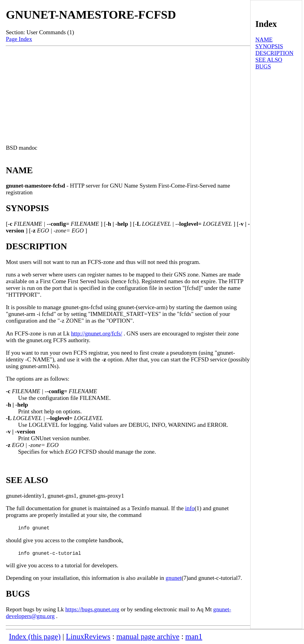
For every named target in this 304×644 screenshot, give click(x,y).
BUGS (263, 66)
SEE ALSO (269, 60)
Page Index (19, 39)
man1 (194, 637)
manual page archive (148, 637)
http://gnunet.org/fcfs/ (97, 333)
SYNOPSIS (269, 46)
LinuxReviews (88, 637)
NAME (264, 40)
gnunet (174, 578)
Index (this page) (35, 637)
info (190, 508)
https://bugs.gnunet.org (92, 609)
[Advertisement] (128, 92)
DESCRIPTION (275, 53)
